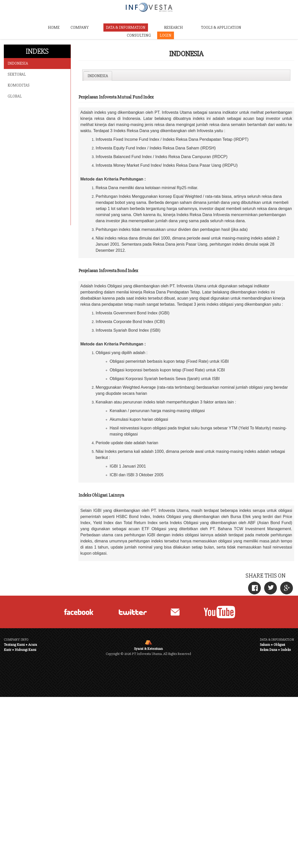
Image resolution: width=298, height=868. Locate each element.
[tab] (98, 76)
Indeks (286, 650)
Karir (8, 650)
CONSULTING (139, 35)
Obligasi (279, 645)
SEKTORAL (17, 74)
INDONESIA (18, 63)
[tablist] (186, 75)
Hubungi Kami (25, 650)
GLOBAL (15, 96)
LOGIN (166, 35)
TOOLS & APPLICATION (221, 27)
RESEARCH (173, 27)
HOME (54, 27)
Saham (265, 645)
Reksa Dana (268, 650)
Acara (33, 645)
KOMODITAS (19, 85)
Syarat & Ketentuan (148, 649)
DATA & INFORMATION (126, 27)
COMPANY (80, 27)
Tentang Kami (14, 645)
